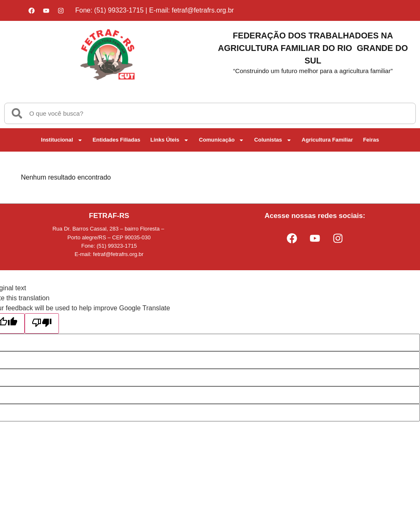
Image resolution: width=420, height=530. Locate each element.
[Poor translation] (42, 323)
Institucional (62, 140)
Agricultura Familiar (327, 140)
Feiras (371, 140)
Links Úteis (170, 140)
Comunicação (221, 140)
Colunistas (273, 140)
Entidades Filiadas (117, 140)
